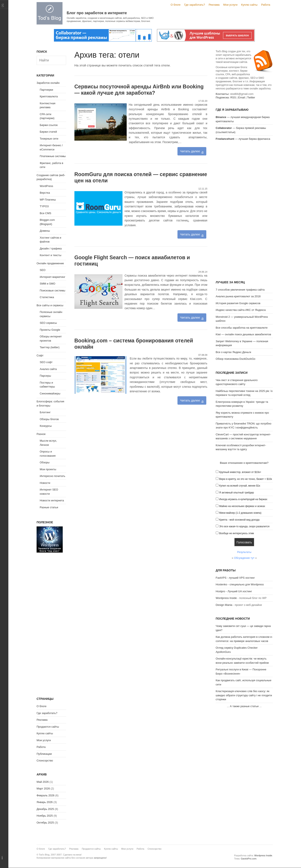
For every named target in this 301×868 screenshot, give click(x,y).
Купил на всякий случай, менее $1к (240, 486)
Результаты (244, 552)
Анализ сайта (48, 369)
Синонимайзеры (50, 393)
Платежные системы (53, 156)
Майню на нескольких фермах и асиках (242, 506)
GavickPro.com (249, 859)
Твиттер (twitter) (50, 347)
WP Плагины (48, 200)
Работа (266, 5)
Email (242, 97)
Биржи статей (48, 132)
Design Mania (224, 605)
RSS (233, 97)
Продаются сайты (48, 727)
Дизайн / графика (51, 248)
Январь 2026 (45, 802)
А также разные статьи (244, 706)
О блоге (175, 5)
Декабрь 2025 (45, 809)
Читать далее (190, 151)
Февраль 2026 (45, 795)
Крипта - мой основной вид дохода (239, 520)
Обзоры (45, 462)
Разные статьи (49, 507)
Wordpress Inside (226, 598)
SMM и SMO (47, 284)
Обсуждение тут (244, 558)
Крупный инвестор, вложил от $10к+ (240, 472)
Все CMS (45, 213)
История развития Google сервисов (238, 303)
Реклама (214, 5)
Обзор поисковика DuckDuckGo (236, 359)
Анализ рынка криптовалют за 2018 (238, 296)
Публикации (44, 754)
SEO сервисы (48, 323)
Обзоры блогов (49, 419)
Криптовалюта (49, 96)
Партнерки (46, 90)
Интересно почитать (52, 476)
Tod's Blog (50, 13)
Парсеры (45, 376)
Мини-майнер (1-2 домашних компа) (240, 513)
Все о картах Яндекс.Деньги (233, 352)
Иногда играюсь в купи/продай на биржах (243, 499)
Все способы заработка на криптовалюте (242, 328)
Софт (40, 355)
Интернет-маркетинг (52, 277)
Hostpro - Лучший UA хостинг (234, 591)
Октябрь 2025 (45, 823)
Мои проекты (48, 469)
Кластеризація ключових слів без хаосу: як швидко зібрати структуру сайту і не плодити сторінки (244, 695)
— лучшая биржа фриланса (243, 139)
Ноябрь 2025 (45, 816)
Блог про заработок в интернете (97, 13)
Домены (45, 231)
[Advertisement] (244, 211)
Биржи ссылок (49, 125)
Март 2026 (43, 789)
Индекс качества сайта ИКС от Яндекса (241, 310)
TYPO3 (44, 206)
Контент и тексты (50, 255)
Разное (41, 434)
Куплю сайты (249, 5)
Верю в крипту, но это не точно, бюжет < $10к (246, 479)
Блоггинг (45, 412)
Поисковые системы (52, 290)
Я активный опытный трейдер (236, 493)
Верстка (45, 193)
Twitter (251, 97)
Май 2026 (43, 782)
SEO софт (46, 362)
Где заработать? (195, 5)
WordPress (46, 186)
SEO (43, 270)
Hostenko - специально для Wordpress (240, 584)
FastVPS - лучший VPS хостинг (235, 578)
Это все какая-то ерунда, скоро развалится (244, 526)
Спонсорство (45, 761)
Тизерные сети (49, 139)
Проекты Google (50, 330)
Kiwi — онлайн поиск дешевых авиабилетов (243, 334)
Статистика (47, 297)
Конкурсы (46, 426)
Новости (45, 483)
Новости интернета (52, 500)
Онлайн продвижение (50, 263)
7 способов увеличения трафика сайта (240, 290)
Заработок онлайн (48, 83)
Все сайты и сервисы (50, 305)
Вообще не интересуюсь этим (236, 533)
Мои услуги (230, 5)
